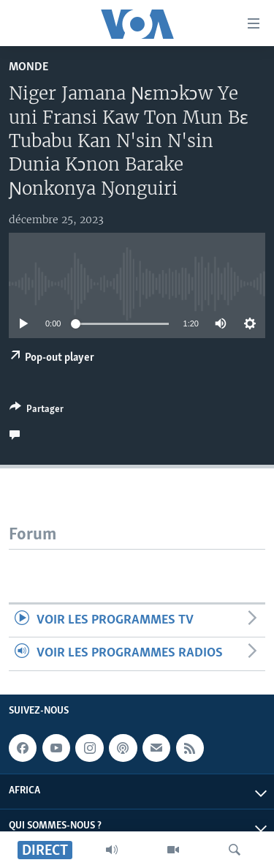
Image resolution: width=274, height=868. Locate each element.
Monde (28, 67)
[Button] (37, 411)
